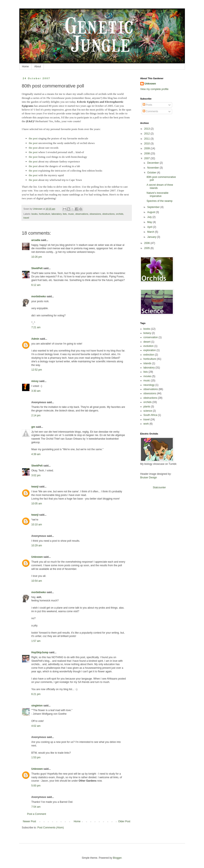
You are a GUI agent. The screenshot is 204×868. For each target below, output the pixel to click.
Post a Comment (37, 814)
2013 (147, 129)
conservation (151, 337)
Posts (147, 105)
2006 (147, 243)
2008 (147, 154)
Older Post (124, 821)
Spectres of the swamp (159, 201)
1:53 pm (36, 757)
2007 (147, 158)
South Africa (150, 415)
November (153, 168)
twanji (35, 487)
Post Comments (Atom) (51, 828)
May (150, 222)
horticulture (44, 214)
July (150, 217)
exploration (150, 350)
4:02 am (36, 726)
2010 (147, 144)
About (38, 66)
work (146, 424)
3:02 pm (36, 475)
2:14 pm (36, 415)
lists (65, 214)
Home (25, 66)
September (154, 207)
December (153, 163)
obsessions (95, 214)
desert (147, 342)
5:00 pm (36, 786)
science (148, 411)
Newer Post (30, 821)
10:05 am (37, 504)
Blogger (117, 858)
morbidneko (39, 296)
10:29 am (37, 545)
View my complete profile (154, 89)
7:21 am (36, 327)
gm (33, 427)
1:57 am (36, 641)
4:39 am (36, 454)
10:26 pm (37, 257)
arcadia (36, 240)
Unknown (37, 557)
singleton (37, 706)
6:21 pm (36, 694)
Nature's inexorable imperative (157, 194)
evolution (149, 346)
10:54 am (37, 581)
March (151, 232)
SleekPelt (37, 268)
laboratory (57, 214)
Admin (35, 339)
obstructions (108, 214)
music (71, 214)
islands (147, 363)
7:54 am (36, 807)
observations (82, 214)
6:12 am (36, 285)
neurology (149, 385)
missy (35, 381)
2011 (147, 139)
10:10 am (37, 525)
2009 (147, 148)
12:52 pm (37, 370)
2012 (147, 134)
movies (148, 376)
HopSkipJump (40, 652)
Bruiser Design (149, 478)
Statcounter (159, 487)
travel (26, 218)
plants (147, 407)
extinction (149, 355)
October (152, 173)
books (34, 214)
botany (147, 333)
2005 (147, 248)
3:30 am (36, 391)
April (150, 227)
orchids (120, 214)
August (151, 212)
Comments (150, 111)
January (152, 237)
